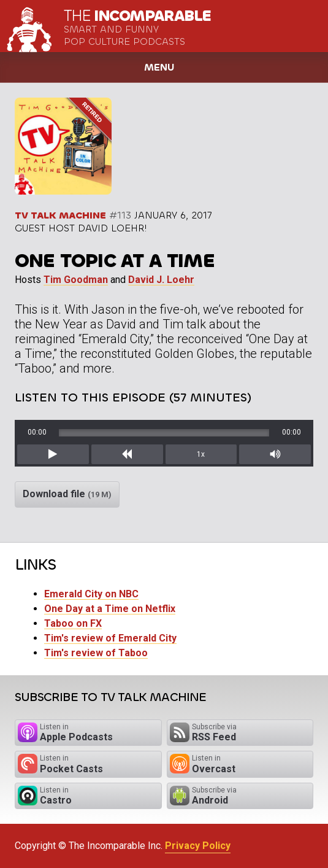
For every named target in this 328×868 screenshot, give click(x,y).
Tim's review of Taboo (96, 653)
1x (201, 454)
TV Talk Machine (60, 215)
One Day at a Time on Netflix (110, 609)
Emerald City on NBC (91, 594)
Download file (67, 494)
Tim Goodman (76, 280)
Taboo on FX (73, 623)
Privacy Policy (198, 846)
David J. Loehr (161, 280)
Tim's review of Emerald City (110, 638)
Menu (159, 67)
